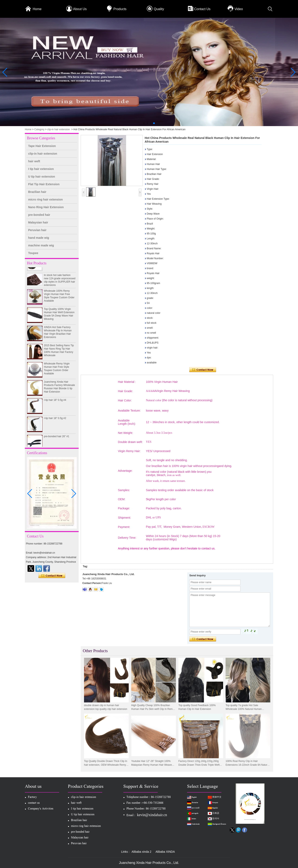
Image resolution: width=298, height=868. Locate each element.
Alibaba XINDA (165, 852)
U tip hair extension (42, 177)
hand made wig (39, 238)
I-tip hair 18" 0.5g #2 (55, 421)
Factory (32, 797)
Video (239, 9)
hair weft (34, 161)
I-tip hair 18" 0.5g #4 (55, 403)
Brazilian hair (37, 192)
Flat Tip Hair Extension (44, 184)
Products (120, 9)
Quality (159, 9)
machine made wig (41, 245)
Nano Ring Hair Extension (46, 207)
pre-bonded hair (39, 215)
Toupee (33, 253)
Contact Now (52, 576)
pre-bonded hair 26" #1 (56, 439)
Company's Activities (41, 809)
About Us (80, 9)
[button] (144, 123)
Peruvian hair (37, 230)
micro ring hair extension (45, 199)
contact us (34, 803)
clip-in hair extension (58, 129)
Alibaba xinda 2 (142, 852)
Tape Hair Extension (42, 146)
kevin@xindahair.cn (152, 815)
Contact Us (202, 9)
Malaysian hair (38, 222)
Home (37, 9)
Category (39, 129)
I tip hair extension (41, 169)
